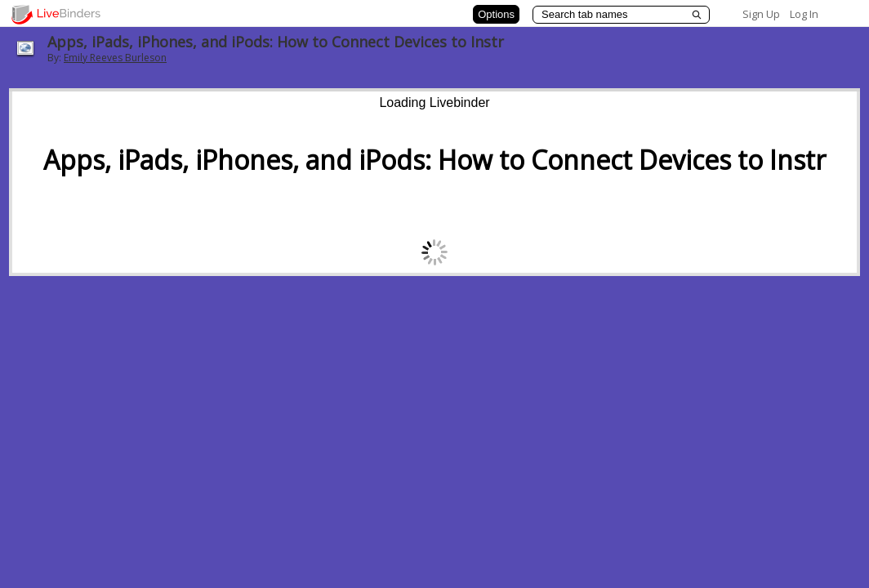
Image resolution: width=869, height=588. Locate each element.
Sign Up (761, 14)
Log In (804, 14)
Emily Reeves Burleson (115, 58)
